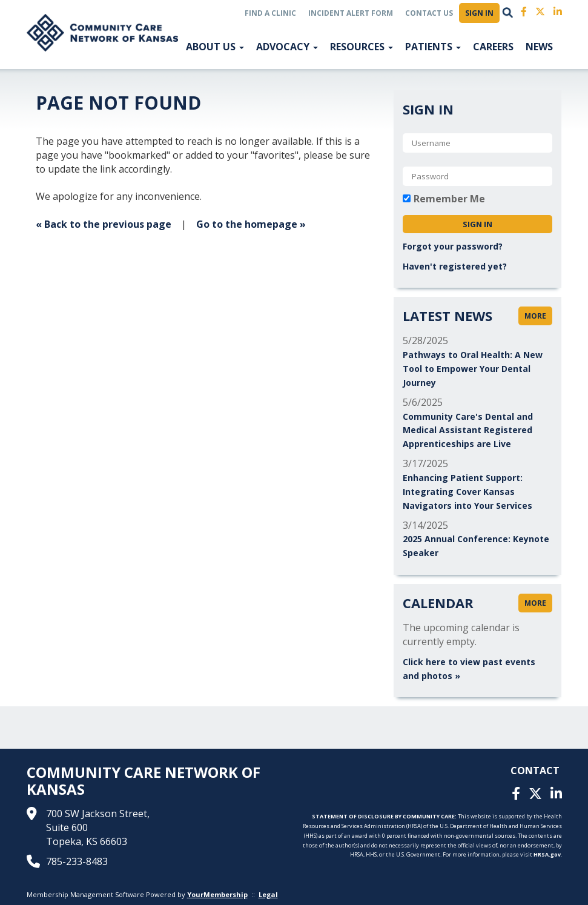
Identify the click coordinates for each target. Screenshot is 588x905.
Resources (362, 47)
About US (215, 47)
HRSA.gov (547, 854)
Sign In (479, 13)
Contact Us (429, 13)
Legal (268, 894)
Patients (433, 47)
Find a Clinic (270, 13)
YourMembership (217, 894)
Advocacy (287, 47)
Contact (535, 771)
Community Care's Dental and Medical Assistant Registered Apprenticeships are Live (468, 430)
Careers (493, 47)
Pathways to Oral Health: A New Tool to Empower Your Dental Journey (473, 369)
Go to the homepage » (251, 224)
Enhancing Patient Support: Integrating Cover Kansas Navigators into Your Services (467, 492)
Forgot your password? (453, 246)
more (535, 316)
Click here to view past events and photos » (469, 669)
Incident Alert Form (351, 13)
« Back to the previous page (104, 224)
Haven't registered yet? (455, 266)
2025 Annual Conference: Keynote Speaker (476, 546)
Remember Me (449, 199)
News (539, 47)
